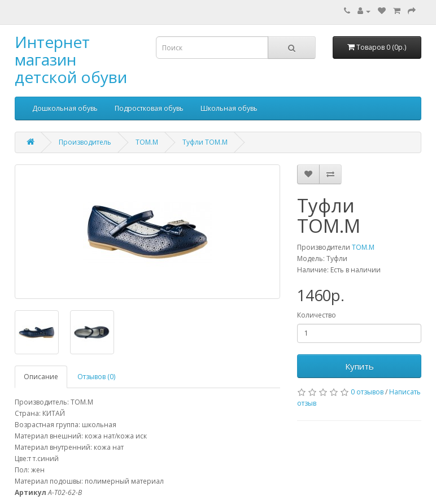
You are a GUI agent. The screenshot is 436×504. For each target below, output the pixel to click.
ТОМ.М (147, 142)
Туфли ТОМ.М (205, 142)
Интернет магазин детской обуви (71, 59)
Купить (359, 366)
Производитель (85, 142)
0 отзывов (367, 392)
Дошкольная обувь (65, 108)
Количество (317, 315)
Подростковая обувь (149, 108)
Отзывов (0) (96, 377)
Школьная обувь (229, 108)
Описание (41, 377)
